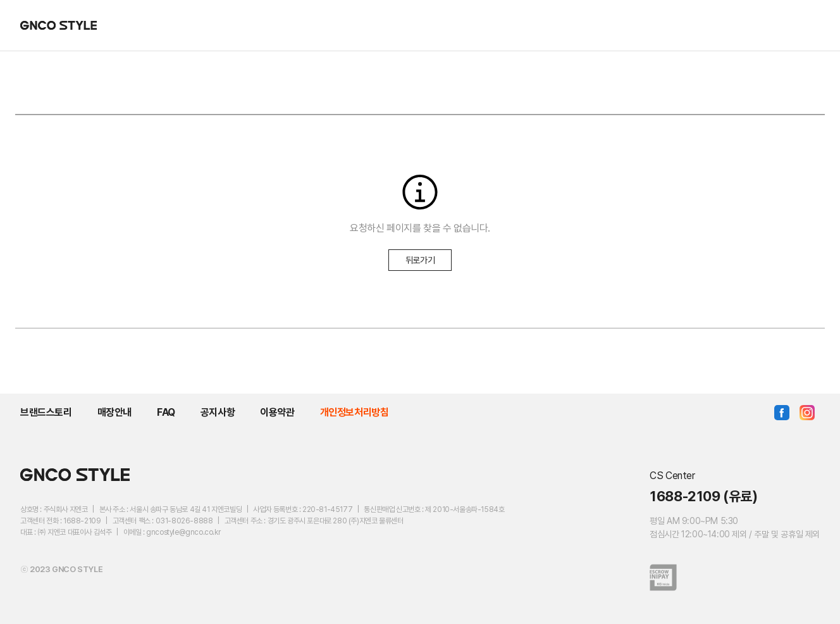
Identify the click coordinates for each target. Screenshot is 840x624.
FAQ (166, 412)
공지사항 (218, 412)
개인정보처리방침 (355, 412)
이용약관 (277, 412)
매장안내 (114, 412)
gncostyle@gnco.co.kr (183, 532)
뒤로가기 (420, 260)
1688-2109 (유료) (703, 496)
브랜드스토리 (46, 412)
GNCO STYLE (59, 25)
